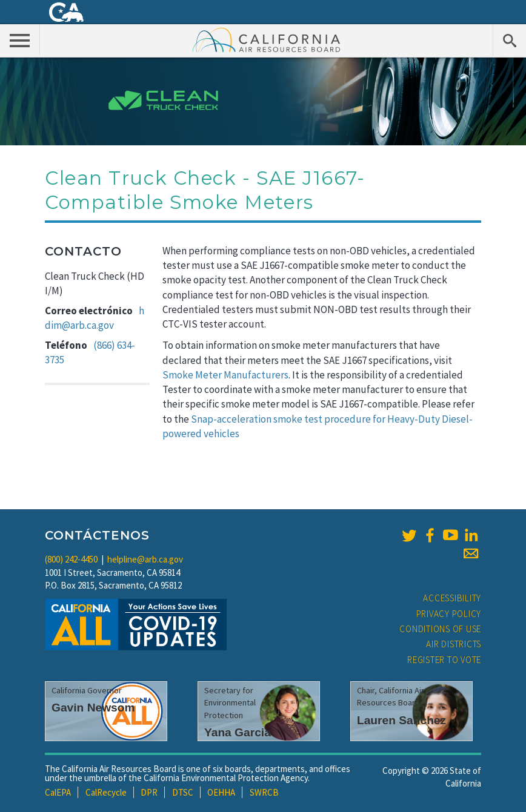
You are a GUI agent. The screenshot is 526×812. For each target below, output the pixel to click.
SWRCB (264, 792)
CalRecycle (106, 792)
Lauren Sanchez (401, 720)
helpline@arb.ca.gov (145, 559)
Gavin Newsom (93, 708)
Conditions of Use (440, 629)
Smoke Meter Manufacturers (225, 375)
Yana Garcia (238, 732)
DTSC (183, 792)
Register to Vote (444, 660)
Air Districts (454, 644)
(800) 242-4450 (71, 559)
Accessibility (452, 598)
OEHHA (221, 792)
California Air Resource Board (267, 39)
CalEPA (58, 792)
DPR (149, 792)
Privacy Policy (449, 614)
